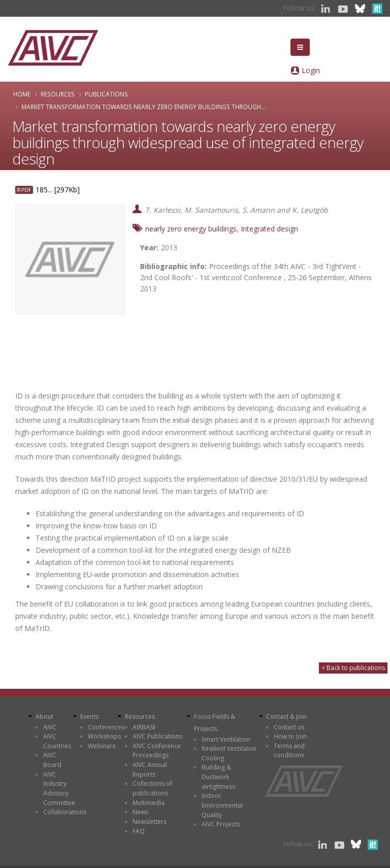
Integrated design (269, 229)
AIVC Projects (221, 824)
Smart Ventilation (226, 739)
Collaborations (65, 812)
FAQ (139, 831)
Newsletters (150, 822)
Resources (58, 94)
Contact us (289, 727)
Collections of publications (152, 788)
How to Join (290, 736)
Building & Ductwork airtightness (218, 777)
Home (22, 94)
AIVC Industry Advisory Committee (59, 789)
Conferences (106, 727)
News (140, 812)
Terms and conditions (289, 751)
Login (311, 70)
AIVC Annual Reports (150, 770)
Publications (106, 94)
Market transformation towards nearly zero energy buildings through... (143, 107)
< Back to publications (353, 668)
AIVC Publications (157, 736)
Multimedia (149, 803)
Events (89, 716)
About (44, 716)
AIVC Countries (57, 741)
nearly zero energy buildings (191, 229)
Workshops (104, 736)
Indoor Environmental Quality (222, 805)
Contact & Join (286, 716)
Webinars (102, 746)
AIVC (50, 727)
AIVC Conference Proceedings (157, 751)
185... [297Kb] (58, 190)
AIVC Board (52, 760)
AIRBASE (144, 727)
